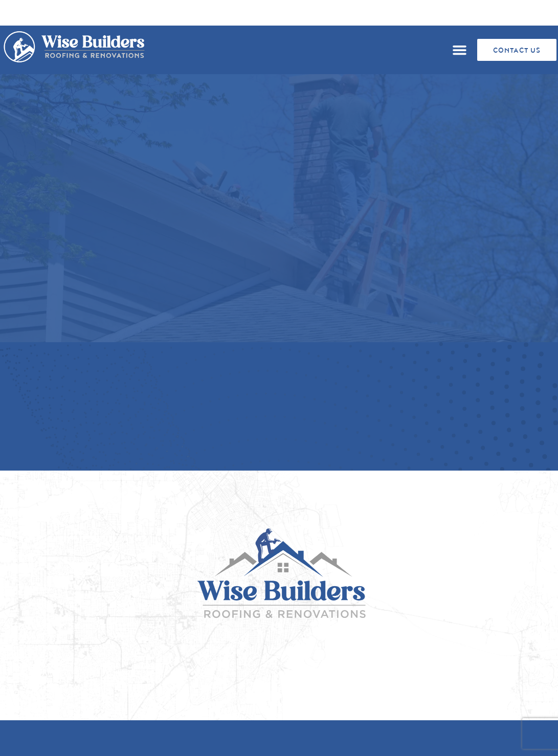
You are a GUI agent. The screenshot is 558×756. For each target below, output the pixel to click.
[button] (459, 50)
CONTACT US (517, 51)
